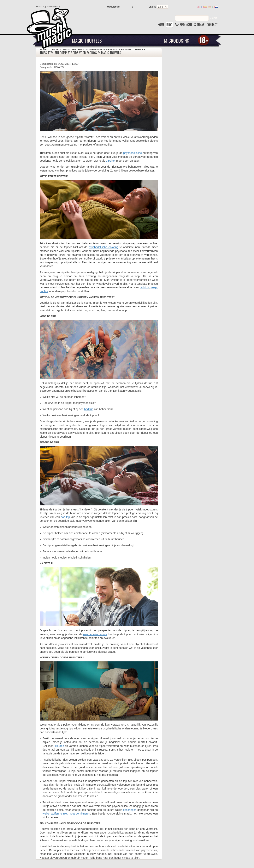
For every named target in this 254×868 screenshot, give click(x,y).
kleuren (60, 746)
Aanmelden (52, 7)
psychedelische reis (95, 634)
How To (59, 67)
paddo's (144, 287)
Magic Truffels (87, 41)
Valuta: (153, 7)
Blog (55, 50)
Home (43, 50)
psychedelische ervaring (103, 247)
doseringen (130, 810)
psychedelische (133, 153)
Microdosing (177, 41)
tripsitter (111, 161)
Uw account (114, 7)
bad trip (89, 409)
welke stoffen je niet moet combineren (66, 814)
